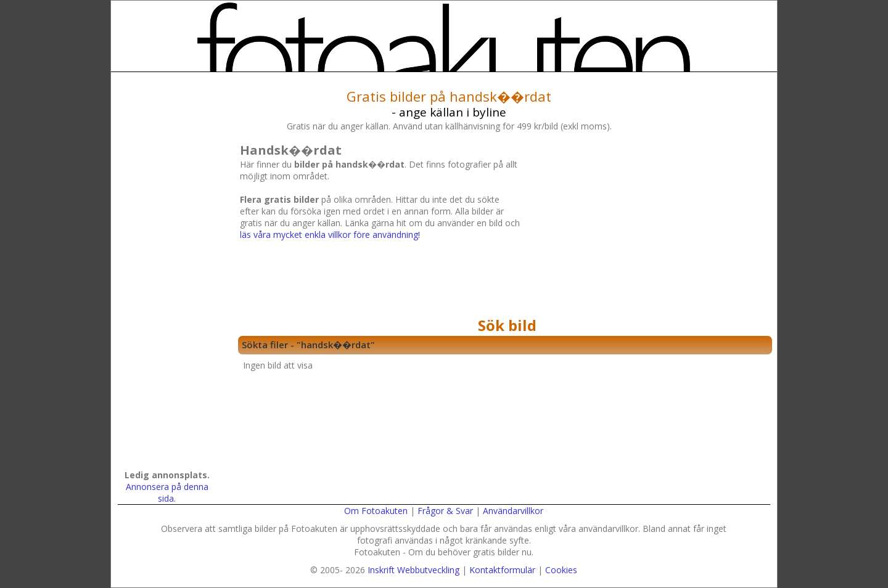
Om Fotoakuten (376, 511)
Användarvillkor (513, 511)
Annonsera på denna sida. (167, 492)
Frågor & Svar (445, 511)
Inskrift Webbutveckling (413, 570)
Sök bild (507, 325)
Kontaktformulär (502, 570)
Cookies (561, 570)
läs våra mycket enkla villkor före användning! (330, 235)
